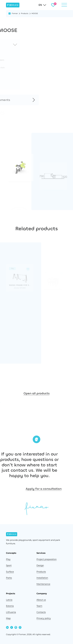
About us (41, 600)
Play (8, 559)
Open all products (37, 400)
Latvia (9, 600)
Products (25, 13)
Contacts (41, 612)
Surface (10, 572)
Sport (9, 565)
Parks (9, 578)
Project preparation (47, 559)
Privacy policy (44, 618)
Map (8, 618)
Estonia (10, 606)
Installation (42, 578)
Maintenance (43, 584)
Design (40, 565)
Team (39, 606)
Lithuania (11, 612)
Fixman (15, 13)
